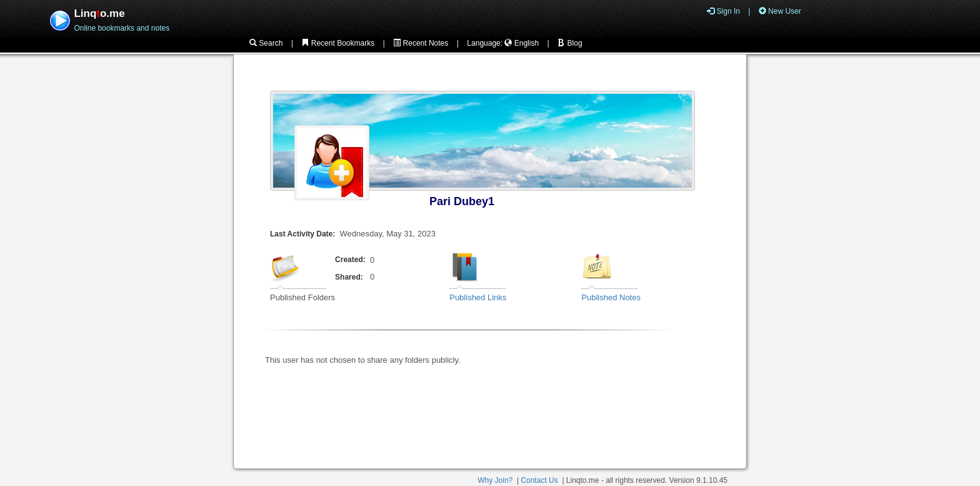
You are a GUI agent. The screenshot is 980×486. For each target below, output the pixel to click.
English (522, 43)
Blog (570, 43)
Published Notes (611, 297)
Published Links (478, 297)
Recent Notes (421, 43)
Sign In (723, 11)
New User (780, 11)
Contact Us (539, 480)
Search (266, 43)
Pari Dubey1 (462, 201)
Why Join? (495, 480)
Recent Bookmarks (338, 43)
